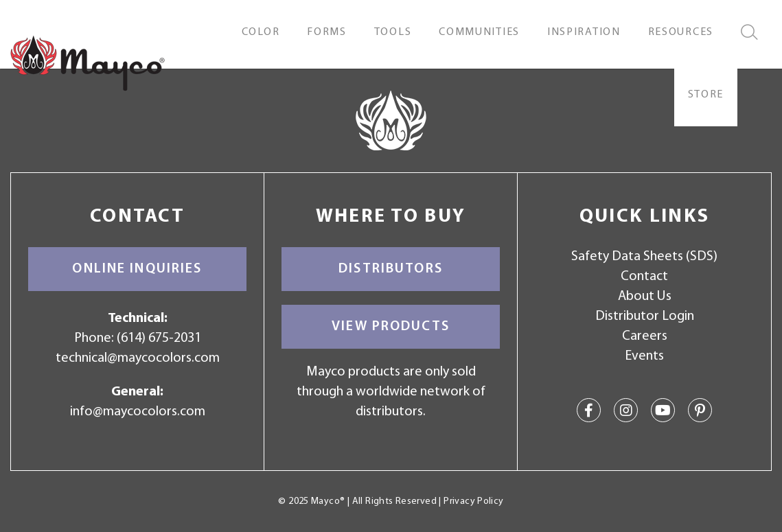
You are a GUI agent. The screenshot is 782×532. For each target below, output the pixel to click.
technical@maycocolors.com (138, 358)
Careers (645, 336)
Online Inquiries (137, 269)
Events (644, 356)
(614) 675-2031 (159, 338)
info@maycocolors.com (138, 412)
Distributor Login (645, 316)
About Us (645, 297)
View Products (391, 327)
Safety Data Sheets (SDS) (644, 257)
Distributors (391, 269)
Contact (644, 277)
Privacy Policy (473, 501)
